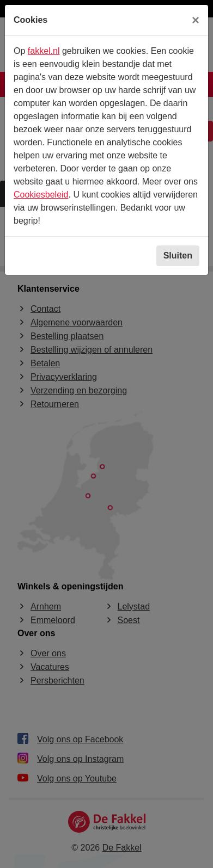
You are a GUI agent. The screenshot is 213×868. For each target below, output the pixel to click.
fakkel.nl (44, 51)
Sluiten (178, 256)
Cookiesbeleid (41, 195)
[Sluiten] (196, 20)
